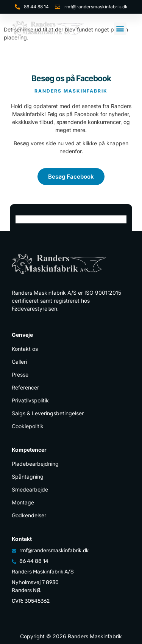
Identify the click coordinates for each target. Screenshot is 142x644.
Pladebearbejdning (35, 464)
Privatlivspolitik (30, 400)
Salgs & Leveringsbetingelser (48, 413)
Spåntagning (28, 477)
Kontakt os (25, 349)
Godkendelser (29, 515)
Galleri (19, 362)
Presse (20, 375)
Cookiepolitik (28, 426)
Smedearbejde (30, 489)
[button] (120, 29)
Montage (23, 502)
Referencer (25, 387)
